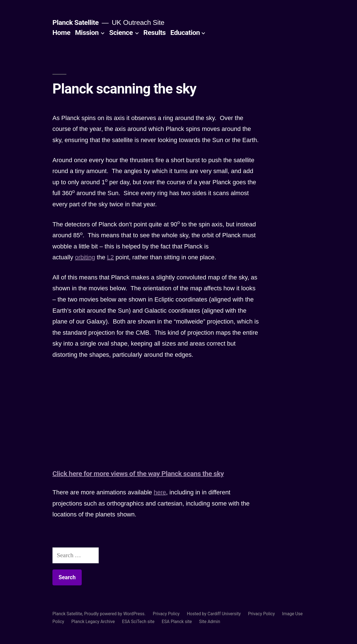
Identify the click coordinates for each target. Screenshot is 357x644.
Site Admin (210, 622)
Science (121, 33)
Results (155, 33)
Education (185, 33)
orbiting (85, 257)
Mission (87, 33)
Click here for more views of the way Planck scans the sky (138, 474)
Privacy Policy (166, 614)
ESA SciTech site (138, 622)
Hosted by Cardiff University (214, 614)
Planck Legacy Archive (93, 622)
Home (61, 33)
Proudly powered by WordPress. (115, 614)
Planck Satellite (76, 22)
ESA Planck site (177, 622)
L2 (110, 257)
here (160, 492)
